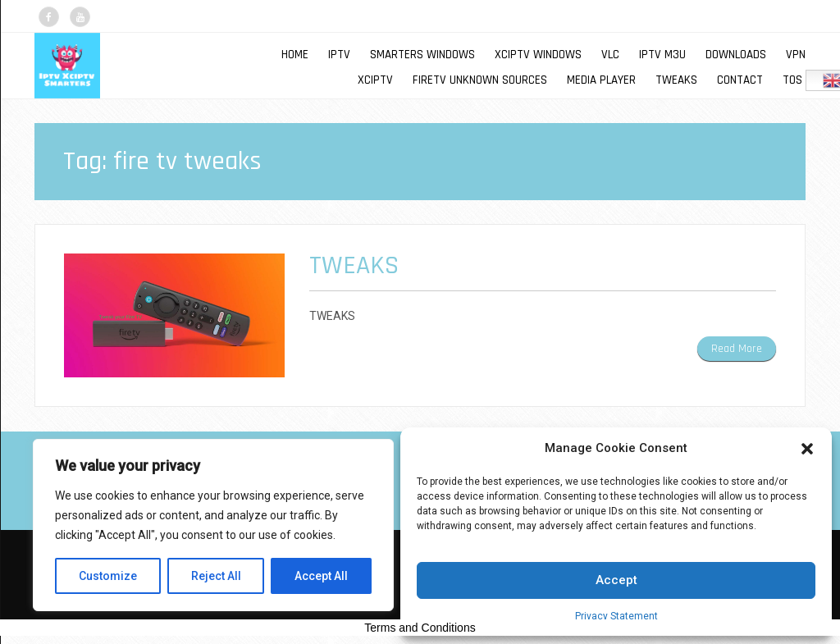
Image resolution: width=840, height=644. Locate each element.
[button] (807, 449)
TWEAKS (676, 80)
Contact (740, 80)
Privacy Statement (616, 616)
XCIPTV (375, 80)
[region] (213, 525)
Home (295, 55)
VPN (796, 55)
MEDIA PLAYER (601, 80)
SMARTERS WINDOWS (422, 55)
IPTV (339, 55)
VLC (610, 55)
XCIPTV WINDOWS (538, 55)
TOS (792, 80)
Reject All (216, 576)
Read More (737, 349)
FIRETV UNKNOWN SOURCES (480, 80)
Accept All (321, 576)
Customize (108, 576)
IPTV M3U (662, 55)
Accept (616, 580)
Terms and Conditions (420, 628)
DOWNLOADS (736, 55)
